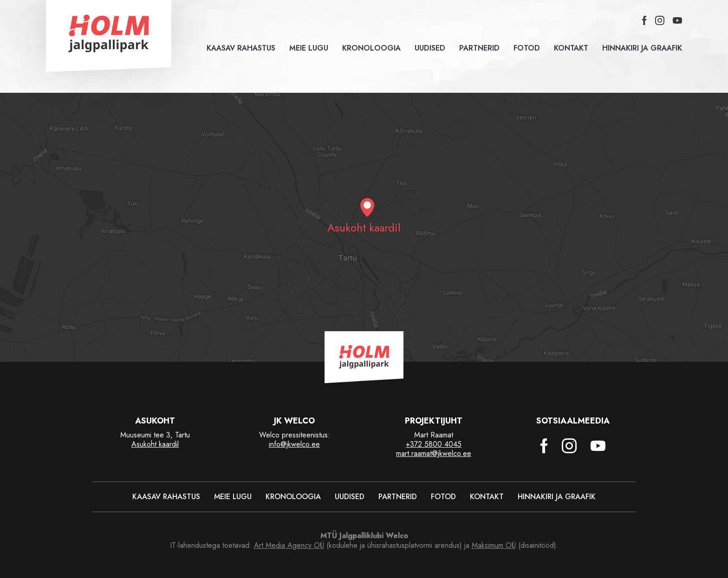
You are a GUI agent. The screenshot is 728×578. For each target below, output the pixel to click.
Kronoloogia (371, 48)
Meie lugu (309, 48)
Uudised (430, 48)
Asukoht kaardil (155, 444)
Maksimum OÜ (494, 545)
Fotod (527, 48)
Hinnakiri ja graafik (642, 48)
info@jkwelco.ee (294, 444)
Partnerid (479, 48)
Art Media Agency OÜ (289, 545)
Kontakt (571, 48)
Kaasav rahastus (241, 48)
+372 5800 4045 (434, 444)
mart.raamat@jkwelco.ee (434, 453)
